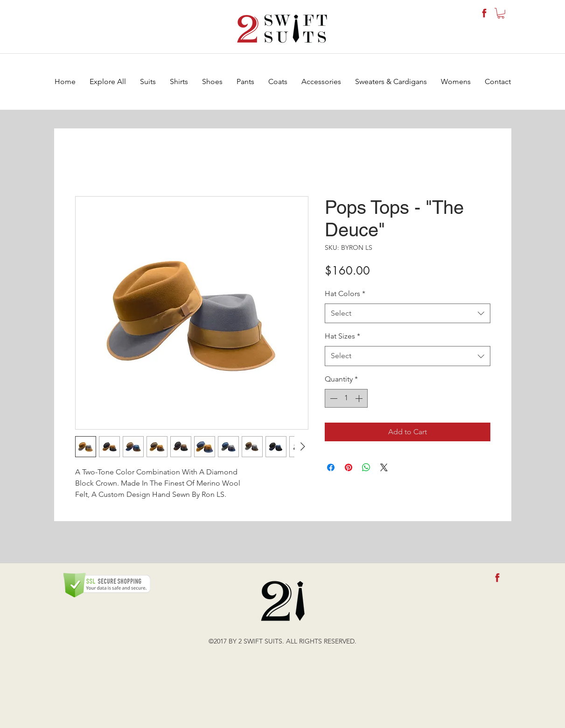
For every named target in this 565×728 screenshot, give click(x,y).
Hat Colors (345, 293)
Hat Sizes (342, 336)
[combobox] (408, 314)
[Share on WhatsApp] (366, 467)
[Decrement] (333, 398)
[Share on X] (384, 467)
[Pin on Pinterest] (349, 467)
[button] (501, 13)
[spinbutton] (346, 398)
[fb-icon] (484, 13)
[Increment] (360, 398)
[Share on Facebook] (331, 467)
